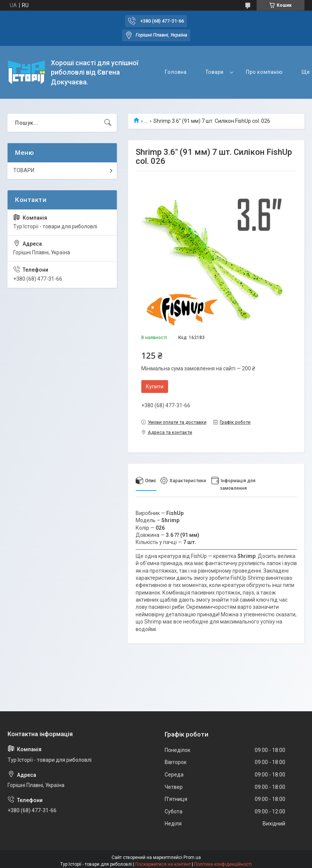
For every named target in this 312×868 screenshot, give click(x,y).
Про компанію (264, 72)
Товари (214, 72)
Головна (176, 72)
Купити (155, 387)
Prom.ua (192, 857)
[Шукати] (108, 123)
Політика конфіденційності (223, 864)
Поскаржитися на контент (163, 864)
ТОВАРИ (24, 170)
